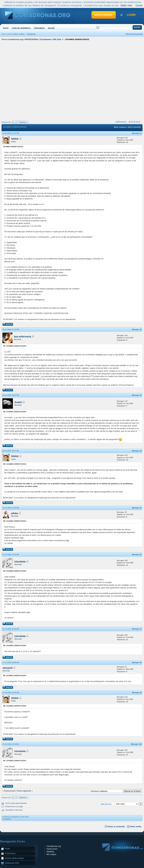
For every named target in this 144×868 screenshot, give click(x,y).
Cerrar (139, 5)
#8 (141, 662)
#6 (141, 554)
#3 (141, 395)
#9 (141, 692)
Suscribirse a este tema (14, 810)
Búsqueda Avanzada (134, 34)
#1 (141, 133)
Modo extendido (134, 127)
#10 (140, 744)
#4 (141, 451)
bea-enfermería (23, 337)
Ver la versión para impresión (16, 803)
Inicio (6, 28)
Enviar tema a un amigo (14, 806)
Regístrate (31, 34)
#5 (141, 508)
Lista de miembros (21, 28)
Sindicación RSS (12, 863)
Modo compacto (120, 127)
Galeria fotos (52, 849)
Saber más (126, 5)
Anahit (18, 402)
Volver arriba (136, 827)
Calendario (39, 28)
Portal (7, 849)
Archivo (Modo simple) (14, 858)
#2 (141, 329)
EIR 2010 (57, 39)
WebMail (50, 852)
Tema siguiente (24, 791)
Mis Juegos (51, 854)
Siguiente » (23, 122)
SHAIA (15, 139)
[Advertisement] (34, 80)
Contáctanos (10, 853)
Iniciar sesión (19, 34)
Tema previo (10, 791)
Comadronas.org (54, 846)
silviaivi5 (8, 668)
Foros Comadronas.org (12, 39)
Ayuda (51, 28)
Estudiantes (46, 39)
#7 (141, 629)
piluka (15, 513)
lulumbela (20, 562)
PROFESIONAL (32, 39)
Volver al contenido (116, 827)
